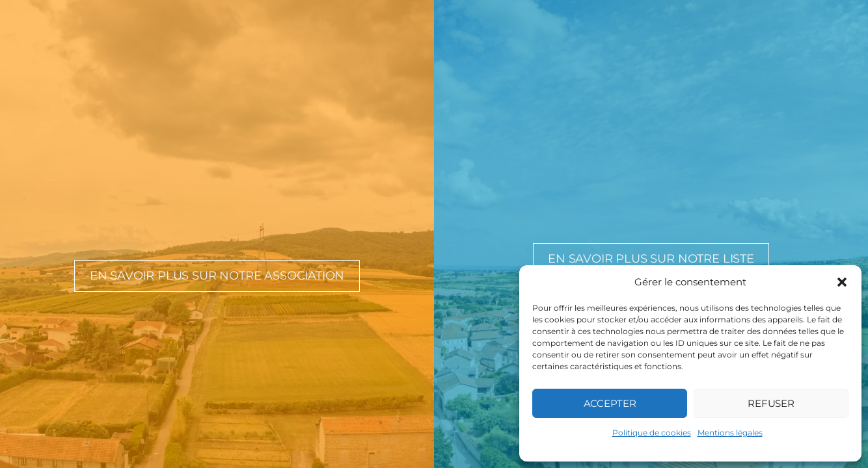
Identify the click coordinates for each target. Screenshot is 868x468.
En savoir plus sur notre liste (651, 259)
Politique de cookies (652, 433)
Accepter (610, 403)
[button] (842, 282)
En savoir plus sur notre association (217, 276)
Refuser (771, 403)
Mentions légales (730, 433)
